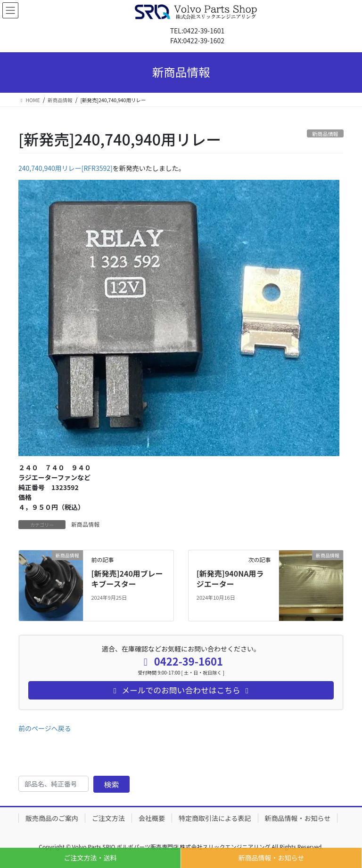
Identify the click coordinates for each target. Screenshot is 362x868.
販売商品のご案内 (52, 818)
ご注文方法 (108, 818)
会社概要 (152, 818)
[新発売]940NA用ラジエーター (230, 579)
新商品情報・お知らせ (271, 858)
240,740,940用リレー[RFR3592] (66, 168)
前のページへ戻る (45, 728)
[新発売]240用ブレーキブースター (127, 579)
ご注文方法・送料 (90, 858)
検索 (112, 784)
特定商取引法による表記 (215, 818)
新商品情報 (85, 524)
